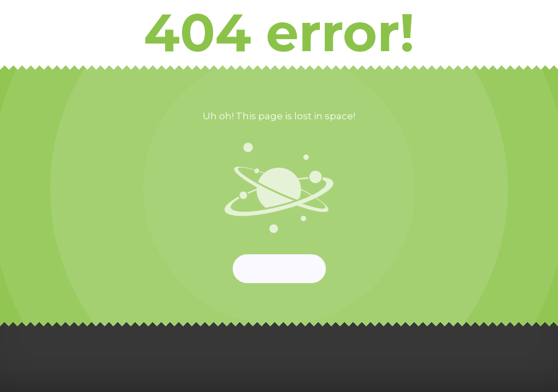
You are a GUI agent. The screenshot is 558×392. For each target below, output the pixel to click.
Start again (279, 269)
